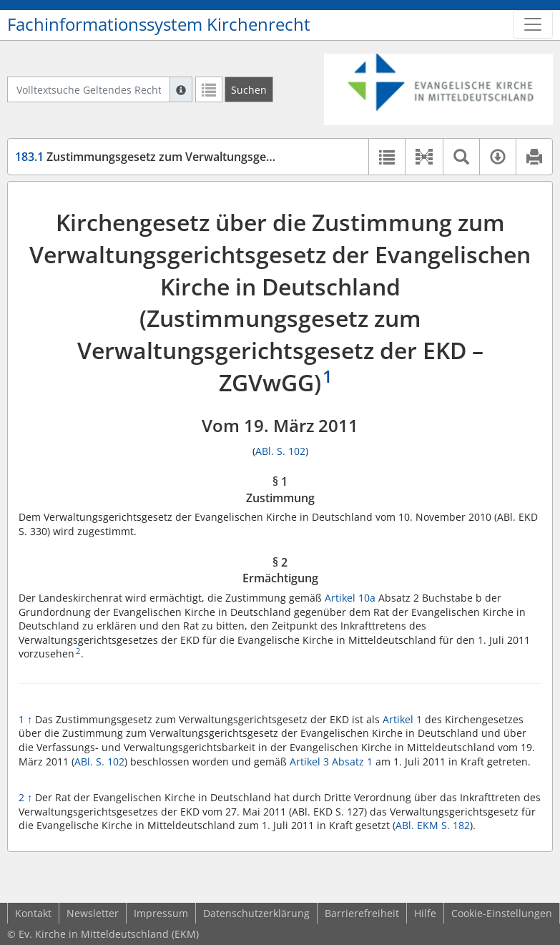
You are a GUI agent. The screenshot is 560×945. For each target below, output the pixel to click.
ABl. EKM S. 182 (433, 825)
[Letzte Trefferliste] (209, 89)
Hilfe (425, 913)
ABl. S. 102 (280, 451)
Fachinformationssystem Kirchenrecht (159, 24)
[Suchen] (249, 89)
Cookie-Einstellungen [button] (502, 913)
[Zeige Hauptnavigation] (533, 24)
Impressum (161, 913)
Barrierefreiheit (362, 913)
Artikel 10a (350, 598)
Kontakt (33, 913)
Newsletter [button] (93, 913)
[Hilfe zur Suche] (181, 89)
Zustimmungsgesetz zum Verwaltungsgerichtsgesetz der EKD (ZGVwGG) (226, 157)
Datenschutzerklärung (256, 913)
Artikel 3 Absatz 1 (331, 762)
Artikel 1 (404, 719)
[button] (424, 157)
